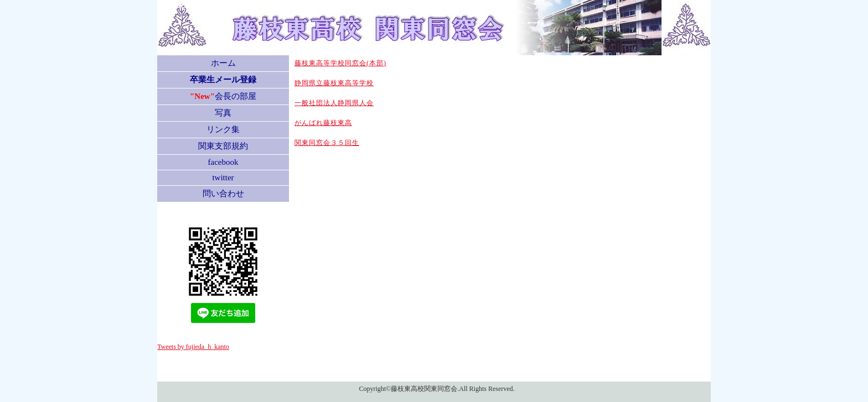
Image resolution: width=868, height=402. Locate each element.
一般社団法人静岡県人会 (334, 103)
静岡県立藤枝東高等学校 (334, 83)
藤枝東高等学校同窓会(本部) (340, 63)
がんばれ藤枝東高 (323, 123)
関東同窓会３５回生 (327, 143)
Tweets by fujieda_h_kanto (193, 347)
